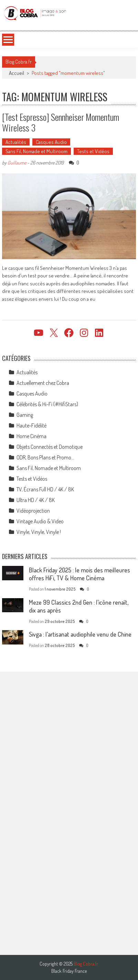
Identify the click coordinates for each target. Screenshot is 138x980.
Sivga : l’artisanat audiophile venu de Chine (80, 634)
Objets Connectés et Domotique (50, 447)
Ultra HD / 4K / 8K (36, 500)
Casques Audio (51, 142)
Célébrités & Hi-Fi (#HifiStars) (47, 404)
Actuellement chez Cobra (43, 383)
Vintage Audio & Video (40, 521)
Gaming (25, 415)
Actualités (16, 142)
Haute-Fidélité (31, 425)
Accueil (17, 73)
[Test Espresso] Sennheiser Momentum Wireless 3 (61, 122)
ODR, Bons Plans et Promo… (45, 457)
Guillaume (17, 163)
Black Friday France (69, 971)
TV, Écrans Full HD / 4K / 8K (45, 489)
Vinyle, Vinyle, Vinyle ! (39, 532)
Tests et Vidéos (93, 151)
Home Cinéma (31, 436)
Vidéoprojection (33, 511)
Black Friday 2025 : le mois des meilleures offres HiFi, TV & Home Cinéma (79, 574)
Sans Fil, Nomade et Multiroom (36, 151)
